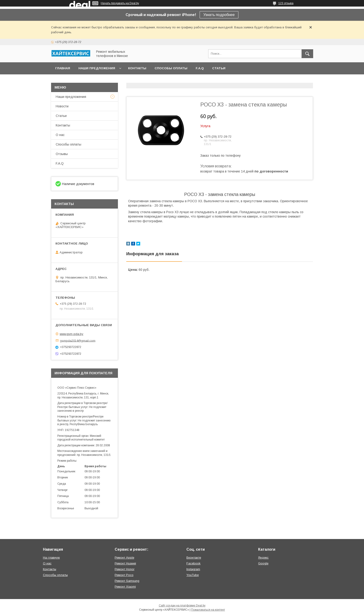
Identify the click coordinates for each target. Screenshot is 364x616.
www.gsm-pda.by (71, 334)
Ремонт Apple (124, 558)
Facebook (193, 563)
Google (263, 563)
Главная (63, 68)
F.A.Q (200, 68)
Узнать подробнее (219, 15)
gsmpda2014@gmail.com (78, 340)
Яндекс (263, 558)
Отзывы (62, 154)
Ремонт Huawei (125, 563)
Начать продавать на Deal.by (120, 3)
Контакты (137, 68)
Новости (62, 106)
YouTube (193, 575)
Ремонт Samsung (127, 581)
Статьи (219, 68)
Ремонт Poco (124, 575)
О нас (60, 135)
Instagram (193, 569)
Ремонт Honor (125, 569)
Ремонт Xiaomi (125, 587)
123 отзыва (286, 3)
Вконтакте (194, 558)
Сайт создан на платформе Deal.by (182, 606)
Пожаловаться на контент (208, 610)
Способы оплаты (171, 68)
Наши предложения (97, 68)
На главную (51, 558)
